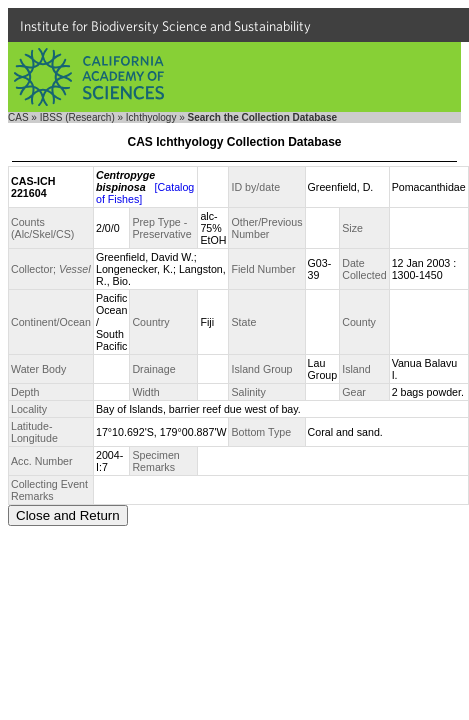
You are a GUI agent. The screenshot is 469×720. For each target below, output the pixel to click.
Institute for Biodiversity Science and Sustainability (165, 26)
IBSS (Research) (77, 117)
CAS (18, 117)
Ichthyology (151, 117)
